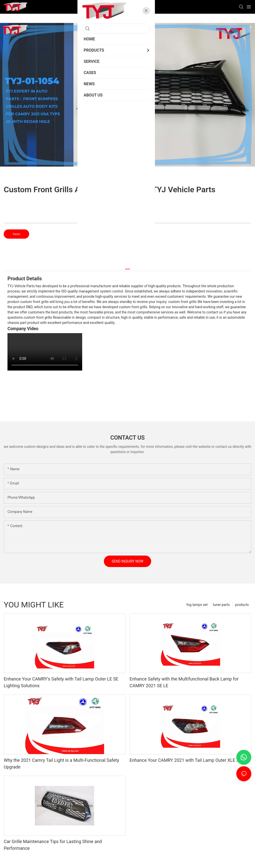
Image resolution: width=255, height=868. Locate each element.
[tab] (127, 267)
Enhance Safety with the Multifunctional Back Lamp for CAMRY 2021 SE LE (184, 682)
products (242, 605)
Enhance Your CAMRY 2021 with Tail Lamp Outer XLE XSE (187, 760)
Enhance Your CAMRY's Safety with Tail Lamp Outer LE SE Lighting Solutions (61, 682)
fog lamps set (197, 605)
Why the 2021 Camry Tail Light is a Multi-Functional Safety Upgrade (61, 764)
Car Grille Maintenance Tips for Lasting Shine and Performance (53, 845)
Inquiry (16, 234)
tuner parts (221, 605)
